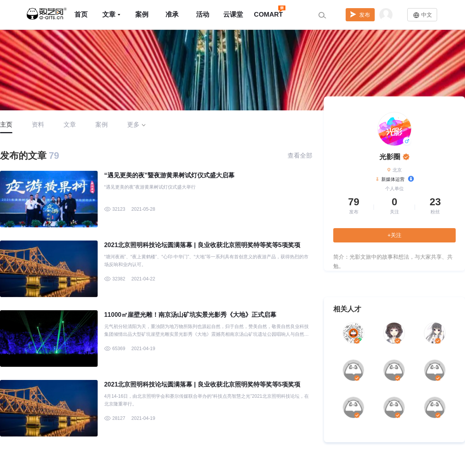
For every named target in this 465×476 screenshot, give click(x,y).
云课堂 (233, 15)
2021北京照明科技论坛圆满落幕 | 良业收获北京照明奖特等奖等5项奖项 (202, 245)
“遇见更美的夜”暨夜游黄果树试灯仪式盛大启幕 (169, 175)
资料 (38, 125)
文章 (112, 15)
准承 (172, 15)
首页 (81, 15)
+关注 (394, 235)
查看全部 (300, 156)
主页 (6, 125)
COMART (268, 11)
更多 (136, 125)
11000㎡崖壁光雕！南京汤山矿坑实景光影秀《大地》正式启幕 (190, 315)
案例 (142, 15)
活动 (203, 15)
